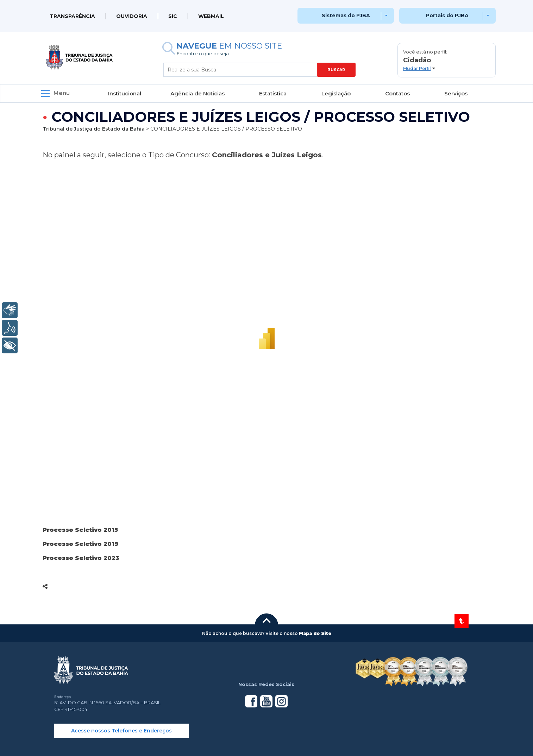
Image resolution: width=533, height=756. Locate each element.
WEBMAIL (211, 16)
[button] (447, 60)
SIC (173, 16)
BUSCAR (336, 70)
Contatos (397, 93)
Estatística (273, 93)
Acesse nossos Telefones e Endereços (121, 731)
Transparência (72, 16)
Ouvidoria (132, 16)
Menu (62, 93)
